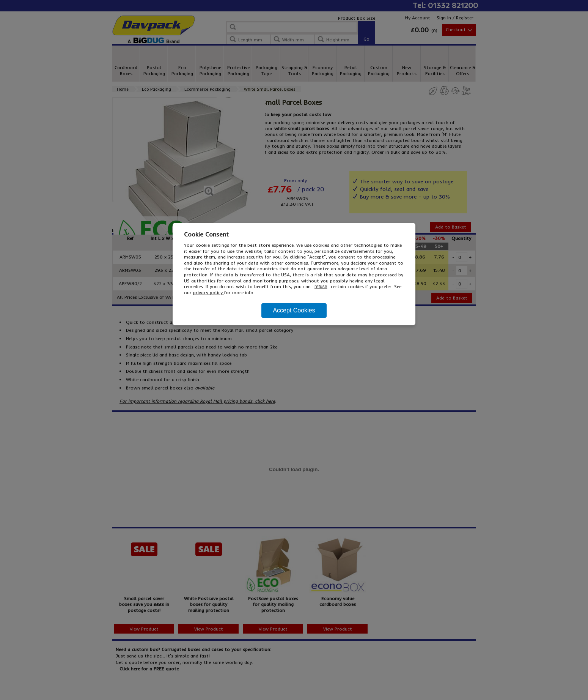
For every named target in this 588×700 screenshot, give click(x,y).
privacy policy (209, 292)
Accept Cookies (294, 310)
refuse (321, 287)
